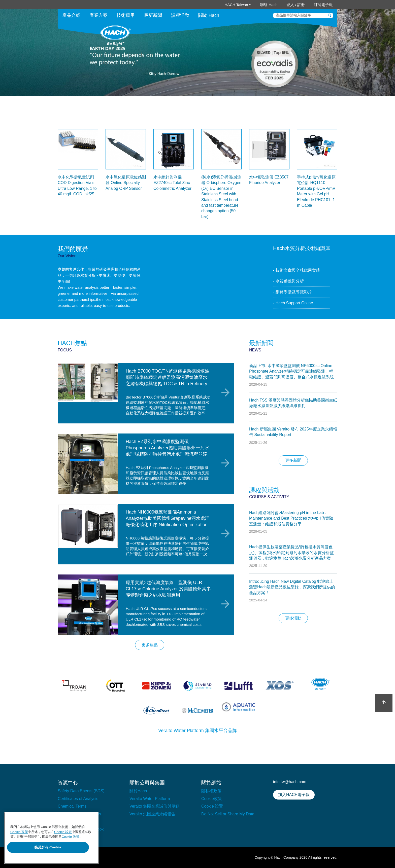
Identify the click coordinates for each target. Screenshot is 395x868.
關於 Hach (209, 15)
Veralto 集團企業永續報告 (152, 814)
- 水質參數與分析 (288, 281)
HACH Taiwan (236, 5)
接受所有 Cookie (48, 847)
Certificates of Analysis (78, 799)
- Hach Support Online (293, 303)
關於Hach (138, 791)
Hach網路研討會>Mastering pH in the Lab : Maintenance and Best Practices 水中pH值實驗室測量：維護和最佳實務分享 (291, 518)
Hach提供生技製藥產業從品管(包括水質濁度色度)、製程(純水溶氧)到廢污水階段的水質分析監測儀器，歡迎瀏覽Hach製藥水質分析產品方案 (291, 553)
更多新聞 (293, 460)
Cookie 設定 (63, 832)
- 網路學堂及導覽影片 (292, 292)
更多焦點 (150, 645)
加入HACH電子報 (294, 795)
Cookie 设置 (212, 806)
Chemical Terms (72, 806)
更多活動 (293, 618)
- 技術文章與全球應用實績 (297, 270)
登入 (290, 5)
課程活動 (180, 15)
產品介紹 (71, 15)
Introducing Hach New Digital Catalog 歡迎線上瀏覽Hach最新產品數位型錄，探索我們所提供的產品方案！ (292, 587)
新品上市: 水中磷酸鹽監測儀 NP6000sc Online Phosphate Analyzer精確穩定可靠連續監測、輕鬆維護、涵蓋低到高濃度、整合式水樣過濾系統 (291, 371)
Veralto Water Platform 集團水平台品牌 (197, 731)
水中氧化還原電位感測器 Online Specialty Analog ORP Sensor (126, 183)
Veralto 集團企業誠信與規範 (154, 806)
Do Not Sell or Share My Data (228, 814)
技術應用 (126, 15)
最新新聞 (153, 15)
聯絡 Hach (269, 5)
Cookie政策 (212, 799)
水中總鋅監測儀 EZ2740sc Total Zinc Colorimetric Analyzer (172, 183)
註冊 (301, 5)
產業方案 (98, 15)
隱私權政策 (211, 791)
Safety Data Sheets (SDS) (81, 791)
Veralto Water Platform (150, 799)
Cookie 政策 (19, 832)
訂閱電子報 (323, 5)
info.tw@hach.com (290, 782)
